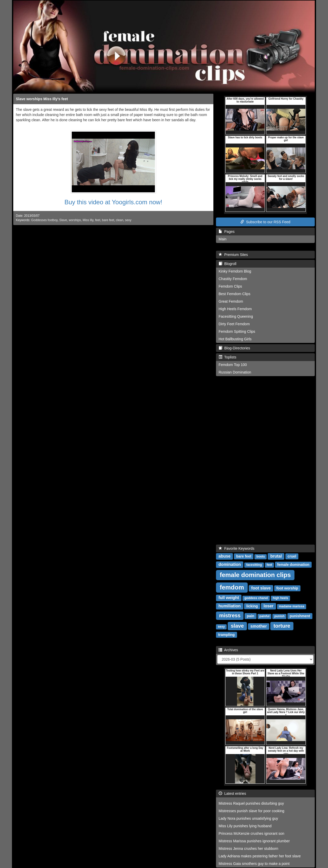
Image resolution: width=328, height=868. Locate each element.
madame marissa (291, 606)
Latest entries (232, 794)
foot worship (287, 588)
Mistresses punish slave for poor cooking (251, 811)
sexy (128, 220)
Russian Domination (235, 372)
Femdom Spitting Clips (237, 331)
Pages (227, 232)
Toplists (227, 357)
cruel (292, 556)
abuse (225, 556)
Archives (228, 650)
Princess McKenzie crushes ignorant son (251, 833)
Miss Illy (88, 220)
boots (261, 557)
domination (230, 564)
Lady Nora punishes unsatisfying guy (248, 818)
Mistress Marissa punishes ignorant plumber (254, 841)
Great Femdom (231, 301)
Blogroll (227, 264)
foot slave (261, 588)
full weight (229, 598)
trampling (226, 635)
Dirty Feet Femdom (234, 324)
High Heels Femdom (235, 309)
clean (120, 220)
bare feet (108, 220)
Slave (63, 220)
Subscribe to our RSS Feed (265, 222)
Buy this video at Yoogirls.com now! (113, 202)
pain (251, 616)
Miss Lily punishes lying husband (245, 826)
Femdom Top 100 (233, 365)
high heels (280, 598)
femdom (232, 587)
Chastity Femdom (233, 279)
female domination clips (255, 575)
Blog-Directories (234, 348)
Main (222, 239)
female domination (293, 565)
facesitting (254, 565)
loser (268, 606)
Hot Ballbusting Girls (235, 339)
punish (279, 616)
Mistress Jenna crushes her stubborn (248, 849)
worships (75, 220)
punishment (300, 616)
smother (259, 626)
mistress (230, 615)
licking (252, 606)
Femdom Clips (230, 286)
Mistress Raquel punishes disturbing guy (251, 803)
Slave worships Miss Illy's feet (42, 99)
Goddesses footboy (44, 220)
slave (237, 626)
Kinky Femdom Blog (235, 271)
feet (98, 220)
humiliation (230, 606)
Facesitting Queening (236, 316)
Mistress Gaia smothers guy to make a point (254, 864)
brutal (276, 556)
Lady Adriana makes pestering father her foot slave (260, 856)
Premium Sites (233, 255)
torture (282, 626)
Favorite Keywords (237, 548)
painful (264, 616)
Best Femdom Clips (234, 294)
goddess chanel (256, 598)
